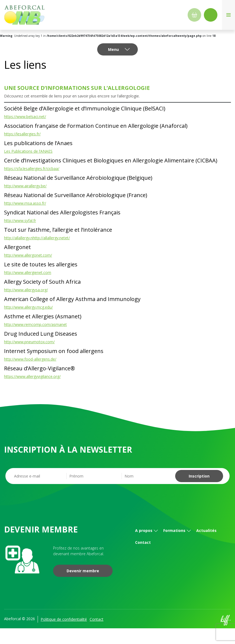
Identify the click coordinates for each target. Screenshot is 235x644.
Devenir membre (83, 571)
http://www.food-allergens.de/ (30, 359)
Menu (113, 49)
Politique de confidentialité (64, 619)
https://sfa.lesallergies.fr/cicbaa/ (32, 169)
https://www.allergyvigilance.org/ (32, 376)
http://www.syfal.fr (20, 220)
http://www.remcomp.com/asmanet (35, 324)
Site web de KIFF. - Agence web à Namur (226, 620)
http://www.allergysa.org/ (26, 290)
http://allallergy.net (49, 238)
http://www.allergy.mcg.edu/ (28, 307)
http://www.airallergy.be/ (25, 186)
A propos (144, 530)
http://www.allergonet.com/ (28, 255)
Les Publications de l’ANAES (28, 151)
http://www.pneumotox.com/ (29, 342)
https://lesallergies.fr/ (22, 134)
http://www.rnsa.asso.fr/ (25, 203)
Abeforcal (24, 15)
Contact (143, 542)
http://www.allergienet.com (28, 272)
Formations (174, 530)
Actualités (206, 530)
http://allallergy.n (18, 238)
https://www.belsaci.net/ (25, 117)
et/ (67, 238)
